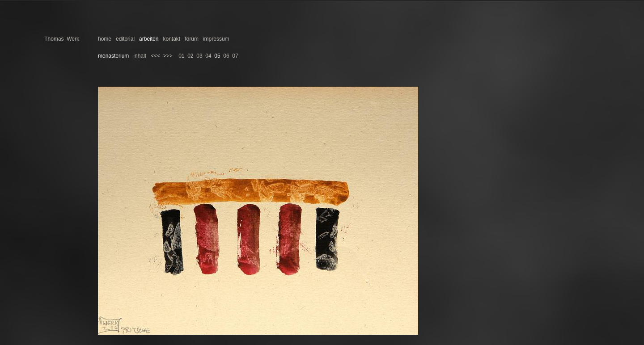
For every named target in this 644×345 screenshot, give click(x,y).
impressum (216, 39)
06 (226, 56)
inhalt (140, 56)
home (105, 39)
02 (190, 56)
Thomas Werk (62, 39)
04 (208, 56)
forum (192, 39)
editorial (125, 39)
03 (199, 56)
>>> (168, 56)
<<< (155, 56)
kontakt (172, 39)
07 (235, 56)
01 (181, 56)
